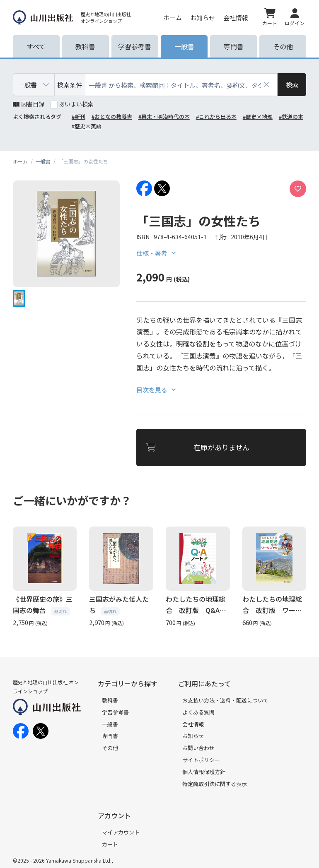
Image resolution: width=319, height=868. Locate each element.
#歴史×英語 (87, 126)
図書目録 (29, 104)
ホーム (173, 18)
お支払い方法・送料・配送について (225, 700)
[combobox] (182, 85)
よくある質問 (198, 712)
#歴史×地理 (258, 117)
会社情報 (236, 18)
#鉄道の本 (291, 117)
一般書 (110, 724)
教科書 (110, 700)
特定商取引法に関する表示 (215, 784)
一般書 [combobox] (28, 85)
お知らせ (203, 18)
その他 (110, 748)
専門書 (110, 736)
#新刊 (79, 117)
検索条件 (70, 85)
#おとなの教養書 (112, 117)
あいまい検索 (76, 104)
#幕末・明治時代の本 (164, 117)
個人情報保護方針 (204, 772)
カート (110, 844)
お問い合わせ (198, 748)
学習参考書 (115, 712)
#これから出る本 (216, 117)
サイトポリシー (201, 760)
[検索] (292, 85)
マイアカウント (121, 832)
